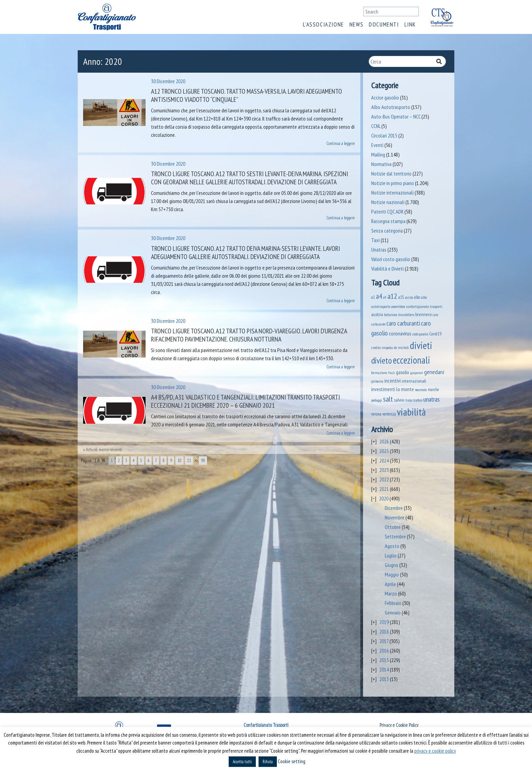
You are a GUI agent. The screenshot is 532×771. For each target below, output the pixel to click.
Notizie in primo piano (393, 183)
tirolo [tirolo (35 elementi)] (409, 400)
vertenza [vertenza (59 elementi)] (389, 414)
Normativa (381, 164)
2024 (384, 460)
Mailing (378, 154)
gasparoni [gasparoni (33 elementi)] (417, 373)
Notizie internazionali (392, 192)
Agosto (392, 546)
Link (410, 24)
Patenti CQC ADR (387, 212)
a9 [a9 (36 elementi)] (385, 297)
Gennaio (393, 612)
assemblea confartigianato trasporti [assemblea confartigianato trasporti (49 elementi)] (417, 306)
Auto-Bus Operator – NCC (396, 116)
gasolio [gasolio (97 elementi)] (403, 372)
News (356, 24)
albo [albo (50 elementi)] (417, 297)
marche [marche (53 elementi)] (433, 390)
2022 (384, 479)
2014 (384, 669)
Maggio (392, 574)
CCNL (376, 126)
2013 (384, 679)
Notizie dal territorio (391, 173)
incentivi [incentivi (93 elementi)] (393, 381)
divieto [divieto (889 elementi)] (382, 360)
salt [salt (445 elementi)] (388, 399)
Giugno (392, 565)
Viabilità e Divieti (387, 269)
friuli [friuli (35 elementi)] (392, 373)
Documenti (384, 24)
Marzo (391, 593)
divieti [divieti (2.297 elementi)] (421, 345)
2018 (384, 631)
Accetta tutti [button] (242, 762)
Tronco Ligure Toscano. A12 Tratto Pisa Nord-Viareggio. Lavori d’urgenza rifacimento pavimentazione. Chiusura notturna (249, 335)
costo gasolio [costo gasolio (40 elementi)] (420, 334)
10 (179, 461)
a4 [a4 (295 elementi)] (379, 296)
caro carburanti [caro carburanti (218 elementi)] (403, 323)
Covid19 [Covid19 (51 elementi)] (435, 334)
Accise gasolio (385, 97)
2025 (384, 451)
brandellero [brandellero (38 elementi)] (406, 315)
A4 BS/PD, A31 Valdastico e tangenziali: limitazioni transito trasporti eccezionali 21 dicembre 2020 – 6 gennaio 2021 (245, 401)
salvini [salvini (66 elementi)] (399, 400)
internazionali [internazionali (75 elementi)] (414, 381)
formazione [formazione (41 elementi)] (379, 373)
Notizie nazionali (388, 202)
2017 (384, 641)
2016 (384, 650)
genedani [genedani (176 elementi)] (434, 372)
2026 (384, 441)
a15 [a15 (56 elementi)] (401, 297)
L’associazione (323, 24)
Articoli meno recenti (104, 449)
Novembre (395, 517)
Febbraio (393, 603)
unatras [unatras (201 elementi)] (432, 399)
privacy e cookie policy (435, 751)
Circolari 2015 (384, 135)
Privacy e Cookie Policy (399, 725)
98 (203, 461)
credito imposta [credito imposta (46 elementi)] (382, 347)
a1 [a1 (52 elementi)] (373, 297)
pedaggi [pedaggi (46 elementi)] (377, 400)
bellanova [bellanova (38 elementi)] (391, 315)
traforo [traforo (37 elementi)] (418, 400)
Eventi (377, 145)
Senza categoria (387, 231)
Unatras (379, 250)
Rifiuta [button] (268, 762)
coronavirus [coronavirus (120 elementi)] (400, 333)
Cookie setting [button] (292, 761)
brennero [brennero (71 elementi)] (423, 314)
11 (189, 461)
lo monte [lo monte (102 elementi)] (405, 389)
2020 (384, 498)
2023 (384, 470)
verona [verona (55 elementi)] (376, 414)
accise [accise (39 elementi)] (409, 297)
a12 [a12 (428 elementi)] (392, 296)
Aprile (390, 584)
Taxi (375, 240)
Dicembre (394, 508)
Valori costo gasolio (391, 259)
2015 (384, 660)
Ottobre (393, 527)
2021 (384, 489)
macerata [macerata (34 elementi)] (421, 390)
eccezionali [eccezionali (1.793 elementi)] (412, 360)
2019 (384, 622)
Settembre (395, 536)
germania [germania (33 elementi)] (377, 381)
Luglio (391, 555)
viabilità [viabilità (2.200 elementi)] (411, 412)
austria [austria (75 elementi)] (377, 314)
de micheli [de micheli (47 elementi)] (401, 347)
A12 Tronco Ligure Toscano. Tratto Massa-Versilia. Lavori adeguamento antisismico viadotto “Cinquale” (246, 95)
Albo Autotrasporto (391, 107)
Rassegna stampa (388, 221)
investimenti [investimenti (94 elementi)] (383, 389)
